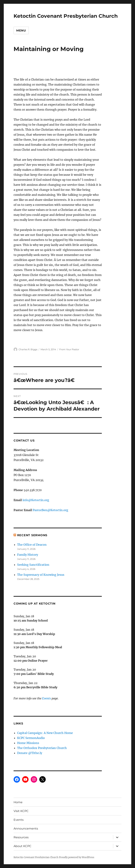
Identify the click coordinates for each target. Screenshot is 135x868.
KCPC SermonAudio (31, 738)
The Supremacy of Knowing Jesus (41, 575)
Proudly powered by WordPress (77, 857)
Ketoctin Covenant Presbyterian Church (66, 16)
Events (47, 698)
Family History (28, 555)
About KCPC (22, 846)
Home (18, 802)
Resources (21, 837)
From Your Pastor (69, 349)
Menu (21, 31)
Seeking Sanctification (33, 565)
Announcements (26, 829)
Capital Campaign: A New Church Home (45, 733)
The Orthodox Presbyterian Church (42, 748)
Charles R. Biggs (28, 349)
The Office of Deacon (32, 545)
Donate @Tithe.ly (30, 753)
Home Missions (28, 743)
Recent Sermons (32, 535)
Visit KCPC (21, 811)
